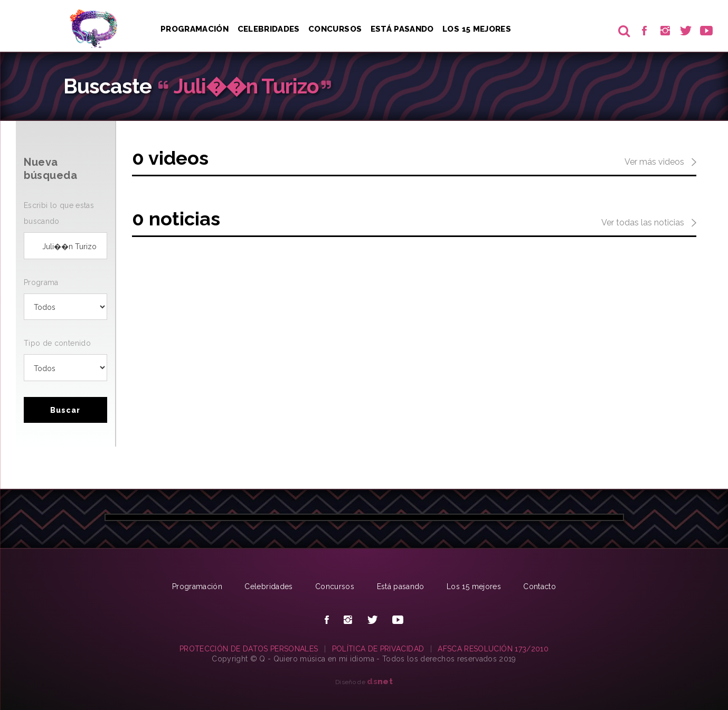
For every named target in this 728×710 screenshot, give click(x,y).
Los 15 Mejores (477, 29)
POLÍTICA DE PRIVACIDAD (378, 649)
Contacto (540, 586)
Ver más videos (660, 163)
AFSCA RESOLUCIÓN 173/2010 (493, 649)
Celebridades (269, 29)
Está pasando (402, 29)
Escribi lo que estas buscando (59, 213)
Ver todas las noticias (649, 223)
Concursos (335, 29)
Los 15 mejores (474, 586)
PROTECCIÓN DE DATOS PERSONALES (249, 649)
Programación (195, 29)
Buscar (65, 410)
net (380, 681)
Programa (41, 282)
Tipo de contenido (57, 343)
